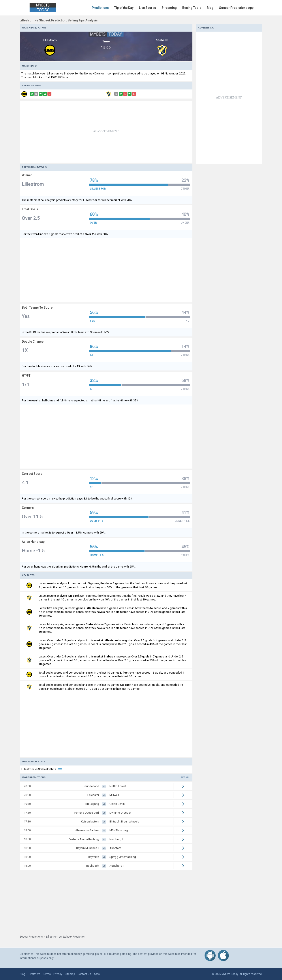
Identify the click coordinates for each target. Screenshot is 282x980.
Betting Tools (192, 8)
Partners (35, 974)
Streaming (169, 8)
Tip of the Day (124, 8)
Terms (47, 974)
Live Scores (148, 8)
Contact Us (84, 974)
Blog (210, 8)
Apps (97, 974)
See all (185, 778)
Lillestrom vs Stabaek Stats (42, 769)
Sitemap (70, 974)
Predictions (100, 8)
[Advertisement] (106, 132)
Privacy (58, 974)
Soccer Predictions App (236, 8)
